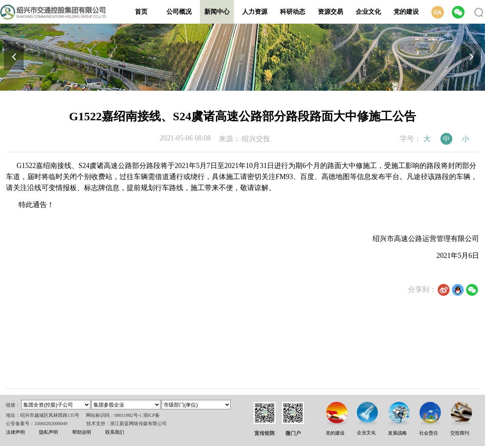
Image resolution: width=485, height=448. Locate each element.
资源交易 (330, 12)
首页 (141, 12)
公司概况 (179, 12)
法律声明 (15, 432)
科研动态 (293, 12)
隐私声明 (48, 432)
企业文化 (368, 12)
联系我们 (115, 432)
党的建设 (406, 12)
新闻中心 (217, 12)
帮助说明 (82, 432)
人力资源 (255, 12)
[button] (471, 57)
